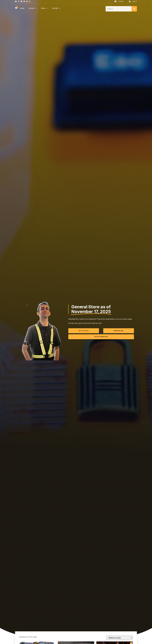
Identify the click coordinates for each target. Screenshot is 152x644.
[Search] (134, 9)
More (45, 8)
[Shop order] (119, 638)
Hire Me (56, 8)
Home (22, 8)
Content (33, 8)
